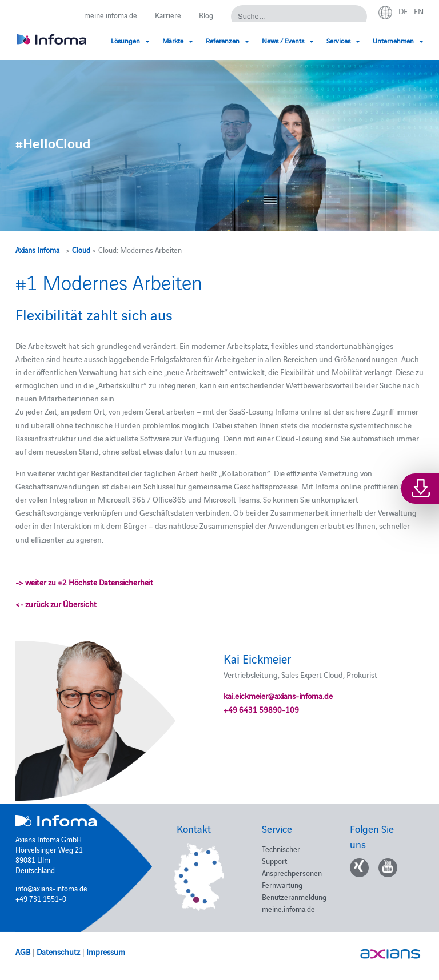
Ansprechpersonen (292, 873)
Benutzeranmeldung (294, 897)
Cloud (81, 250)
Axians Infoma (37, 250)
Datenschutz (58, 951)
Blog (206, 15)
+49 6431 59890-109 (261, 709)
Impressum (106, 951)
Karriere (168, 15)
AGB (23, 951)
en (419, 11)
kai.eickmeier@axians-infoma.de (278, 696)
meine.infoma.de (111, 15)
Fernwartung (282, 885)
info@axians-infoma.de (51, 888)
